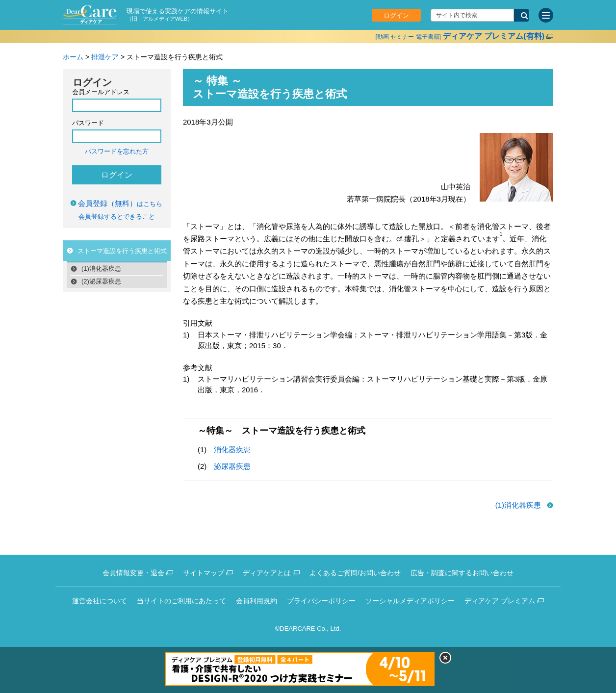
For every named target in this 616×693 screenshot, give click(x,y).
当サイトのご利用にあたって (181, 601)
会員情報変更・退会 (133, 573)
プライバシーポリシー (321, 601)
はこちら (120, 204)
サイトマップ (204, 573)
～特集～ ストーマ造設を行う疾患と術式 (282, 431)
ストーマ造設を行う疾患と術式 (122, 251)
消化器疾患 (232, 449)
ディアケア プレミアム (500, 601)
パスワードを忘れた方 (117, 151)
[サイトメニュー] (546, 15)
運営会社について (100, 601)
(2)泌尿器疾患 (101, 281)
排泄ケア (105, 57)
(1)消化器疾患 (101, 269)
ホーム (73, 57)
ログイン (396, 15)
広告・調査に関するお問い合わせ (462, 573)
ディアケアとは (267, 573)
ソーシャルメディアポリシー (410, 601)
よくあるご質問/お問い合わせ (355, 573)
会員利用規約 (257, 601)
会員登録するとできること (117, 217)
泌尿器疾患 (232, 466)
